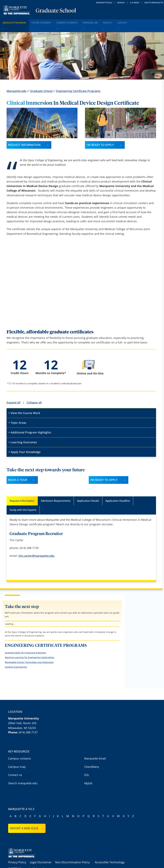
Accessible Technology (110, 854)
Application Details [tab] (88, 493)
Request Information (24, 137)
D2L (87, 767)
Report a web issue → (27, 821)
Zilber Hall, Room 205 (22, 715)
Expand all (13, 395)
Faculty (122, 22)
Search (121, 3)
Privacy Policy (17, 854)
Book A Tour (18, 472)
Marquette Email (95, 751)
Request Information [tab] (22, 493)
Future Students (46, 22)
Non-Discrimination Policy (72, 854)
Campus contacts (19, 751)
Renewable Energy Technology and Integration (29, 654)
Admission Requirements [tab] (56, 493)
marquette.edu (104, 3)
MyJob (88, 775)
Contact (139, 22)
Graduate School (56, 11)
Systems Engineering (16, 659)
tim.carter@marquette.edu (36, 548)
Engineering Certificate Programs (78, 83)
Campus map (17, 759)
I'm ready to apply (100, 137)
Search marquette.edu (23, 775)
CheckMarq (92, 759)
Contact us (15, 767)
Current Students (75, 22)
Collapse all (34, 395)
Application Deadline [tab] (118, 493)
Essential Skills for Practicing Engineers (26, 645)
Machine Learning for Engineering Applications (30, 650)
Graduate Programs (16, 22)
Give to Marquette (154, 3)
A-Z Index (135, 3)
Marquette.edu (17, 83)
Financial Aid (101, 22)
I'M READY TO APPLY (104, 472)
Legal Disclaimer (41, 854)
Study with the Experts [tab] (23, 502)
